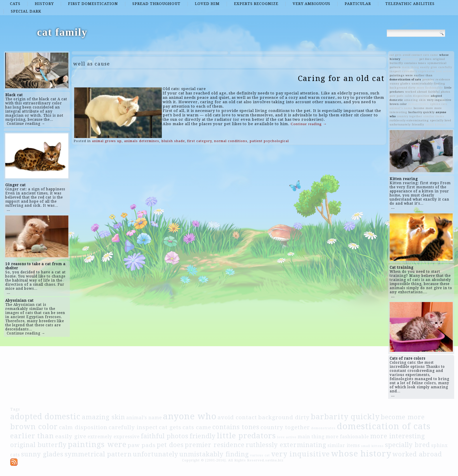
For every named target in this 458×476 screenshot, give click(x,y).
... (8, 210)
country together (410, 116)
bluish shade (173, 141)
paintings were (401, 75)
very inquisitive (439, 100)
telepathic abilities (410, 4)
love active (444, 71)
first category (199, 141)
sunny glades (400, 83)
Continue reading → (26, 124)
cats (15, 4)
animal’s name (401, 108)
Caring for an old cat (341, 78)
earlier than (423, 75)
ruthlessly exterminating (409, 120)
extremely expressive (418, 71)
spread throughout (156, 4)
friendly (418, 124)
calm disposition (417, 96)
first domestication (93, 4)
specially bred (441, 120)
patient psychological (269, 141)
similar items (434, 116)
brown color (398, 104)
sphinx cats (439, 104)
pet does (426, 59)
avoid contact (412, 55)
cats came (431, 55)
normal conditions (231, 141)
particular (358, 4)
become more (423, 108)
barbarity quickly (421, 112)
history (44, 4)
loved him (207, 4)
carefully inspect (133, 427)
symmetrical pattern (98, 454)
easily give (429, 67)
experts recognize (256, 4)
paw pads (397, 96)
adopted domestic (45, 416)
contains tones (415, 63)
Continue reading (309, 124)
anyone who (190, 416)
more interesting (398, 436)
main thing (411, 67)
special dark (26, 11)
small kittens (436, 124)
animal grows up (107, 141)
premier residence (436, 79)
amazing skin (415, 100)
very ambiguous (312, 4)
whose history (361, 454)
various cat (410, 59)
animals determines (142, 141)
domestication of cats (405, 79)
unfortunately (400, 124)
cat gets (396, 55)
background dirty (403, 88)
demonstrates (418, 104)
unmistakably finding (428, 83)
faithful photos (439, 92)
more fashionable (430, 88)
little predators (246, 436)
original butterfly (38, 445)
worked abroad (416, 92)
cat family (62, 32)
